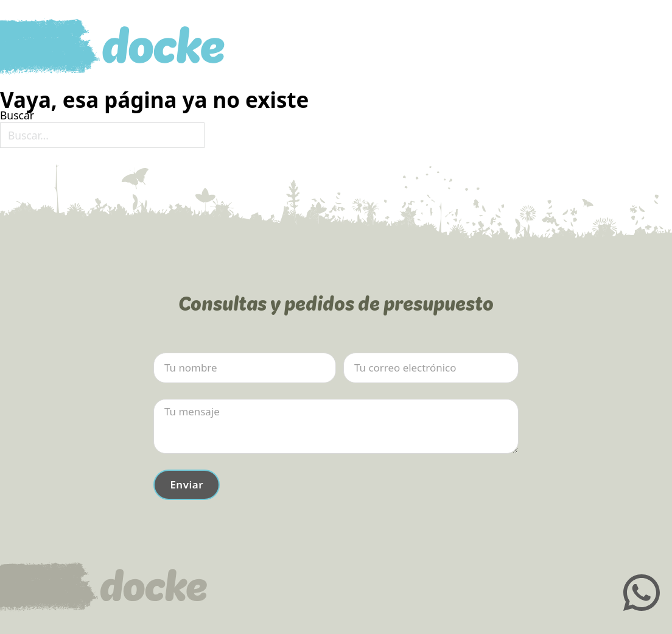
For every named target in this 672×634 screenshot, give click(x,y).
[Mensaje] (336, 426)
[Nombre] (245, 368)
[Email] (431, 368)
